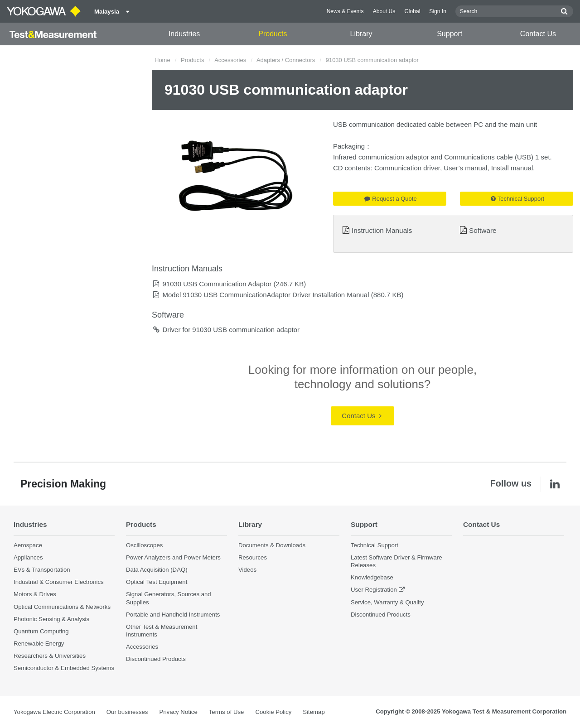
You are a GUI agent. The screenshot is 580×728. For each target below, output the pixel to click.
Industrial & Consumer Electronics (59, 582)
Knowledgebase (372, 577)
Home (162, 60)
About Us (384, 11)
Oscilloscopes (144, 545)
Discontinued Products (156, 659)
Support (449, 34)
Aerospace (28, 545)
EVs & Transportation (42, 570)
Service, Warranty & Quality (387, 602)
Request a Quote (390, 199)
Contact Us (538, 34)
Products (273, 34)
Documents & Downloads (272, 545)
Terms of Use (227, 712)
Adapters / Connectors (286, 60)
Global (412, 11)
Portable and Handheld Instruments (173, 615)
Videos (247, 570)
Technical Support (517, 199)
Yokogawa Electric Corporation (54, 712)
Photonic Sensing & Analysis (51, 619)
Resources (253, 557)
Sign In (438, 11)
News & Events (345, 11)
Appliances (28, 557)
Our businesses (127, 712)
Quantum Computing (41, 631)
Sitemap (314, 712)
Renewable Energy (39, 644)
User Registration (374, 590)
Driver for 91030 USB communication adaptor (231, 330)
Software (483, 230)
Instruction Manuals (382, 230)
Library (361, 34)
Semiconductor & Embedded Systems (64, 668)
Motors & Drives (35, 594)
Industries (184, 34)
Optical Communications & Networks (62, 607)
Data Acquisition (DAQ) (157, 570)
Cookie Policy (273, 712)
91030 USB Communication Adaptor (217, 284)
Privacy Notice (178, 712)
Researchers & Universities (50, 656)
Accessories (230, 60)
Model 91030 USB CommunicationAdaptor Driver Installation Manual (266, 295)
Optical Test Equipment (157, 582)
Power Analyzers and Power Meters (173, 557)
